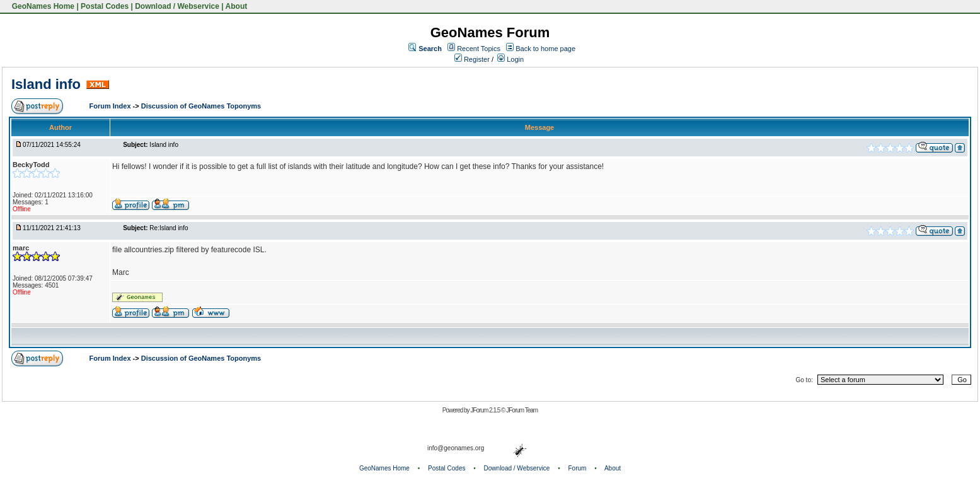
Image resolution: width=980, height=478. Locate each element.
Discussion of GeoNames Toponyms (201, 106)
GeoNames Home (42, 6)
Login (510, 59)
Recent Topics (479, 49)
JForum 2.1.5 (486, 410)
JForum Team (522, 410)
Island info (46, 84)
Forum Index (111, 106)
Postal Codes (105, 6)
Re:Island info (169, 228)
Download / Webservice (177, 6)
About (237, 6)
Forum (578, 468)
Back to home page (545, 49)
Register (472, 59)
